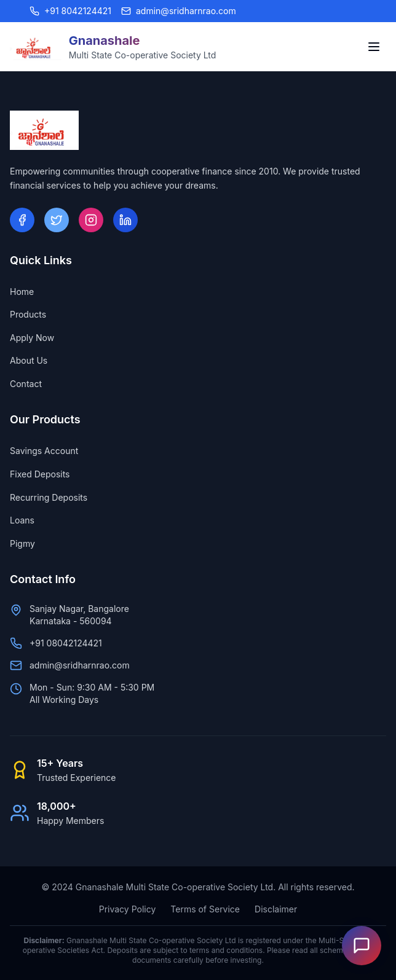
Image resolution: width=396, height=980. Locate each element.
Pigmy (22, 543)
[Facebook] (22, 220)
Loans (22, 520)
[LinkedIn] (125, 220)
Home (22, 292)
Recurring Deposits (49, 497)
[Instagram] (91, 220)
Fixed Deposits (40, 474)
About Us (29, 360)
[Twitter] (57, 220)
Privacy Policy (128, 909)
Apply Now (32, 338)
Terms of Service (205, 909)
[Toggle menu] (374, 47)
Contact (26, 384)
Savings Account (44, 451)
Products (28, 314)
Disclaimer (276, 909)
